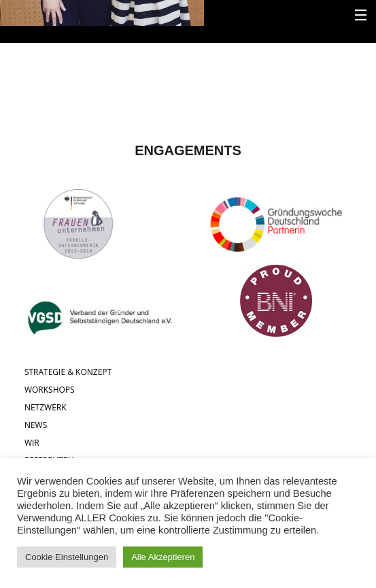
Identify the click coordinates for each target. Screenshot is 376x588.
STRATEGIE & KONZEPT (68, 372)
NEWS (36, 425)
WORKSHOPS (50, 390)
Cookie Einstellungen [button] (67, 557)
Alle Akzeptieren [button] (163, 557)
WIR (32, 443)
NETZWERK (46, 407)
